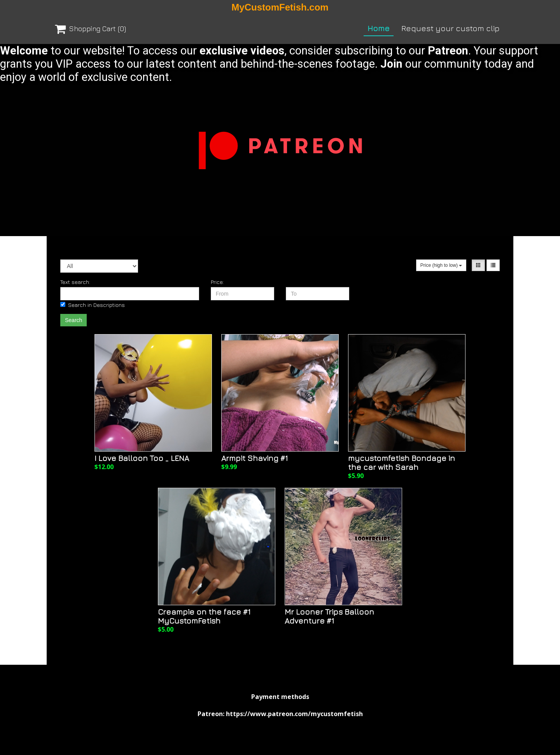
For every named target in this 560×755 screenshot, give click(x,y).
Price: (217, 282)
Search (73, 320)
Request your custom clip (451, 28)
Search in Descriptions (93, 305)
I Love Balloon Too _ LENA (142, 458)
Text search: (75, 282)
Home (379, 28)
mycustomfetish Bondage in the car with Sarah (402, 462)
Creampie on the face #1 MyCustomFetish (204, 616)
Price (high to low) (441, 265)
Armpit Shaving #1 (255, 458)
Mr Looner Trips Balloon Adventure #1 (329, 616)
